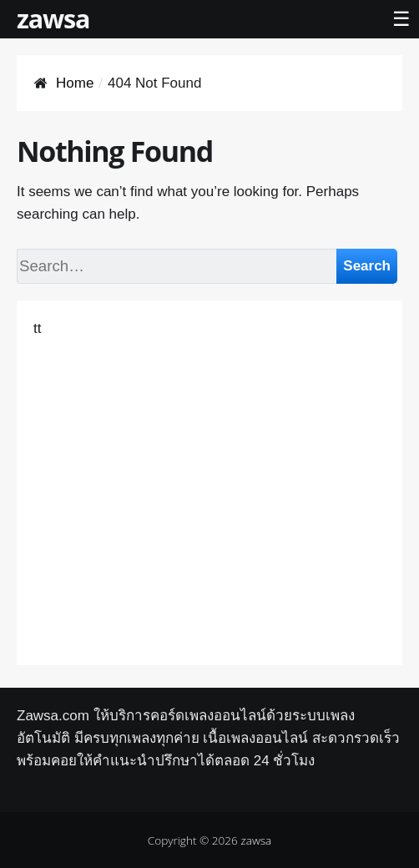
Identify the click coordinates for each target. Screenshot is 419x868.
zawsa (53, 18)
